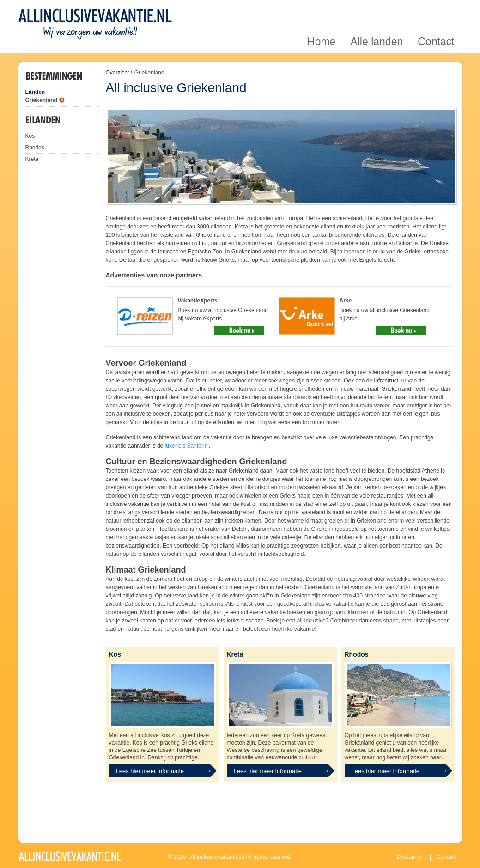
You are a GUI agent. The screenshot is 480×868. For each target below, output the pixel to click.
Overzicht (118, 73)
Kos (30, 136)
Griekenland (41, 100)
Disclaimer (410, 857)
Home (321, 11)
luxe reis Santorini (187, 446)
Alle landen (377, 11)
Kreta (32, 159)
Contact (436, 11)
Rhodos (35, 148)
